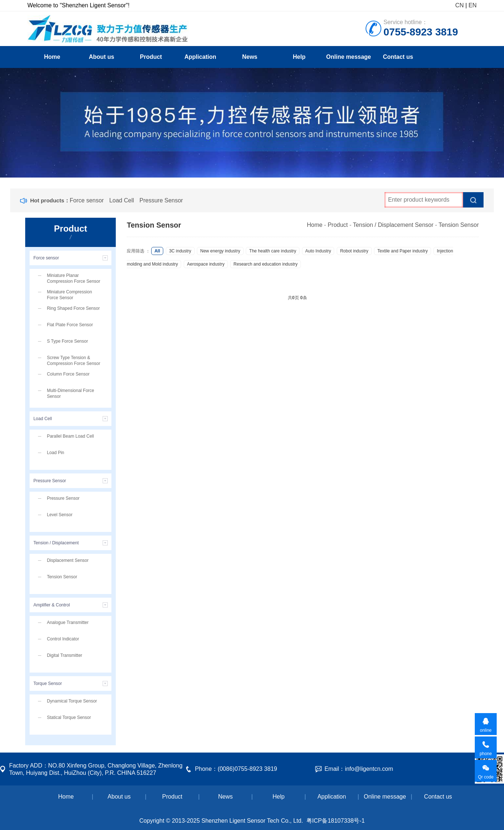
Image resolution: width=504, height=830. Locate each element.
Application (200, 57)
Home (52, 57)
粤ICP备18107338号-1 (336, 821)
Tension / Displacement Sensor (393, 225)
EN (473, 5)
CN (460, 5)
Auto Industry (318, 251)
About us (101, 57)
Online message (349, 57)
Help (299, 57)
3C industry (180, 251)
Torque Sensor (47, 684)
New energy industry (220, 251)
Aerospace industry (206, 264)
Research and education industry (265, 264)
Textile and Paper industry (402, 251)
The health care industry (273, 251)
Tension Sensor (459, 225)
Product (151, 57)
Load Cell (122, 200)
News (250, 57)
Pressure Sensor (161, 200)
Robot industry (354, 251)
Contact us (398, 57)
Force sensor (87, 200)
